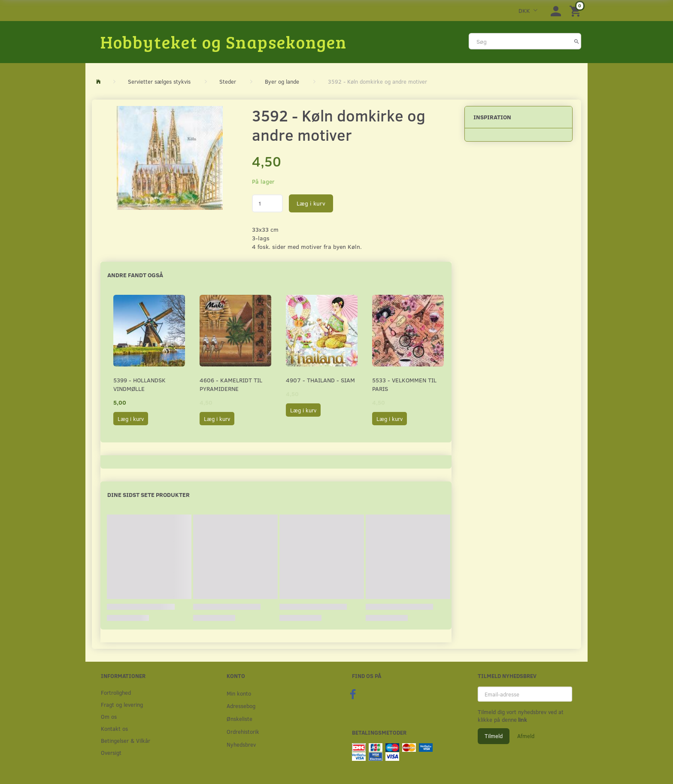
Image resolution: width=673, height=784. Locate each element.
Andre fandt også (135, 275)
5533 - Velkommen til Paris (404, 384)
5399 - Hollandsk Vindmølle (139, 384)
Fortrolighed (116, 692)
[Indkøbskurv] (576, 11)
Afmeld (526, 736)
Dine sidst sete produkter (149, 495)
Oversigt (111, 752)
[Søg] (577, 41)
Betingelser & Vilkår (126, 740)
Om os (109, 716)
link (522, 720)
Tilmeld (494, 736)
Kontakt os (114, 728)
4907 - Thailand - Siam (320, 380)
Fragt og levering (122, 704)
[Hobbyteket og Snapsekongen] (224, 42)
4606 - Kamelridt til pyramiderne (231, 384)
